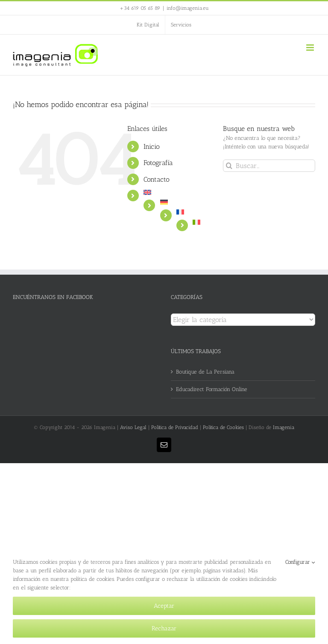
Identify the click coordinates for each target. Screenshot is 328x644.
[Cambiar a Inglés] (177, 192)
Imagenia (284, 427)
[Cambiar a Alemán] (185, 202)
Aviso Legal (133, 427)
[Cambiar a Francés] (193, 212)
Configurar (300, 562)
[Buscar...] (269, 166)
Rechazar (164, 628)
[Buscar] (229, 166)
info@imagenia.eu (188, 8)
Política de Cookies (223, 427)
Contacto (157, 179)
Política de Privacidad (175, 427)
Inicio (152, 146)
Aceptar (164, 606)
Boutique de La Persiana (205, 372)
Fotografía (158, 163)
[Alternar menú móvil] (311, 48)
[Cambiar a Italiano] (201, 222)
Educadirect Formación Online (212, 389)
